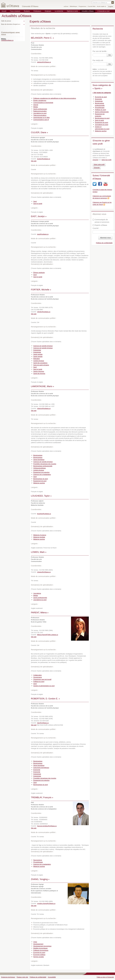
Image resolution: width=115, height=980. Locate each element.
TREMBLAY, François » (42, 797)
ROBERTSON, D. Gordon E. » (45, 699)
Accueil (4, 11)
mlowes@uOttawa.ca (44, 572)
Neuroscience (38, 860)
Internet (36, 105)
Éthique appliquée (39, 273)
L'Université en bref (103, 11)
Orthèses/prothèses (40, 468)
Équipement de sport (40, 481)
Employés (48, 11)
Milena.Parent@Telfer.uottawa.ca (48, 635)
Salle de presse (6, 21)
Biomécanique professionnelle (43, 466)
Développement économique (42, 946)
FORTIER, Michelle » (41, 290)
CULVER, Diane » (39, 132)
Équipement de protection (41, 472)
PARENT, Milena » (40, 613)
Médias (36, 107)
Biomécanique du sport (41, 479)
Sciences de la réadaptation (42, 475)
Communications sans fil (41, 120)
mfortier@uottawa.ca (44, 312)
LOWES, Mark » (39, 552)
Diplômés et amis (72, 11)
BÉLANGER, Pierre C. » (42, 38)
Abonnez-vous (105, 238)
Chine (35, 942)
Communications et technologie (43, 103)
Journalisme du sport (40, 113)
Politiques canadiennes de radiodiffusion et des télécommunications (55, 98)
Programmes (82, 6)
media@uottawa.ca (7, 40)
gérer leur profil (107, 160)
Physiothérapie (38, 862)
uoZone (66, 6)
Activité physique (39, 361)
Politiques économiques (41, 950)
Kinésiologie (37, 350)
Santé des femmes (39, 374)
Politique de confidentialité (104, 243)
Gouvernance (38, 677)
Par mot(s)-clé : (98, 60)
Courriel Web (92, 6)
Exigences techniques (8, 977)
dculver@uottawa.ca (44, 159)
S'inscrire (97, 168)
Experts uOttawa (100, 225)
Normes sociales (39, 957)
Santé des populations (40, 363)
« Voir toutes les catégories (102, 93)
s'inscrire (95, 160)
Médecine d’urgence (40, 535)
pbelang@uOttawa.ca (44, 62)
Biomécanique (38, 455)
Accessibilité (52, 977)
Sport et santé (38, 204)
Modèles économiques (40, 948)
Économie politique (39, 955)
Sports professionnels (40, 109)
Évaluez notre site (22, 977)
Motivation (37, 359)
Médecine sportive (39, 483)
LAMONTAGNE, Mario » (43, 386)
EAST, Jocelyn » (39, 216)
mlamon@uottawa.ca (44, 409)
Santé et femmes (39, 371)
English (111, 7)
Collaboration (38, 675)
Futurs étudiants (15, 11)
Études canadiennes (40, 100)
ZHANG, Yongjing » (40, 879)
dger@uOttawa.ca (43, 723)
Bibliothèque (73, 6)
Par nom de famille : (100, 51)
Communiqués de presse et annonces (101, 221)
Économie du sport (39, 953)
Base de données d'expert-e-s (11, 24)
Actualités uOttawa (88, 11)
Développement (38, 944)
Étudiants (27, 11)
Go (110, 55)
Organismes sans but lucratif (42, 679)
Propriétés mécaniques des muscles (45, 464)
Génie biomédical (39, 460)
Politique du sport (39, 682)
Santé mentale (38, 354)
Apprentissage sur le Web (41, 118)
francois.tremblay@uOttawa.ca (47, 826)
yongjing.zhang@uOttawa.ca (46, 904)
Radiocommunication (40, 111)
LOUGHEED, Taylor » (41, 496)
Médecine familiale (39, 537)
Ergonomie (37, 770)
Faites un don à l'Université (105, 977)
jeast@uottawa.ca (43, 234)
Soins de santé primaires (41, 365)
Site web (34, 161)
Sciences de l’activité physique (43, 346)
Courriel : (96, 228)
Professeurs (37, 11)
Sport (35, 201)
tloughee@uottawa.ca (44, 514)
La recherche (59, 11)
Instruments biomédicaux (41, 768)
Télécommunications (40, 115)
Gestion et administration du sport (44, 686)
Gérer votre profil (99, 165)
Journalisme (37, 593)
